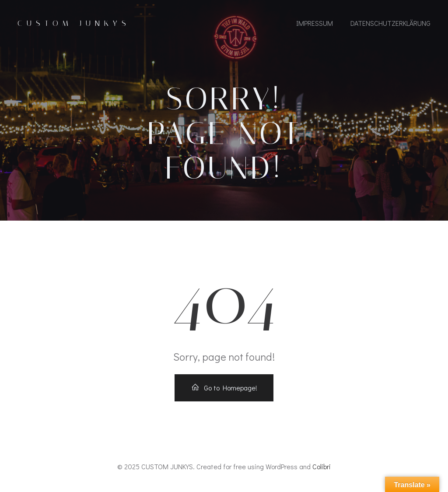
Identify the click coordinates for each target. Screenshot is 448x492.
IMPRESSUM (315, 23)
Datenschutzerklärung (390, 23)
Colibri (322, 466)
